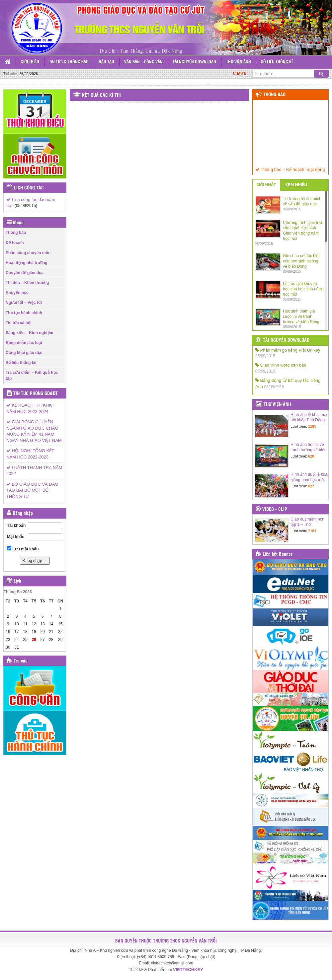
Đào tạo (106, 62)
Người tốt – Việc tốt (24, 303)
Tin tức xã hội (18, 323)
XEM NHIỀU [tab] (296, 185)
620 (311, 456)
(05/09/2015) (26, 206)
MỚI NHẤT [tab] (266, 185)
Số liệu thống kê (277, 62)
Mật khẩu (16, 537)
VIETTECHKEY (188, 970)
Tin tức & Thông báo (69, 62)
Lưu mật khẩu (23, 549)
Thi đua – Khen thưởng (27, 283)
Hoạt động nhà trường (27, 263)
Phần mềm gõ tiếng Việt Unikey (288, 350)
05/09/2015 (265, 356)
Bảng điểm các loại (24, 343)
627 (311, 486)
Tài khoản (16, 525)
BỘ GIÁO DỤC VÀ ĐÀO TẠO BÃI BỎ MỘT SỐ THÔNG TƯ (32, 490)
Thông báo (16, 233)
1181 (312, 531)
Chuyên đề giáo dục (25, 273)
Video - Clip (275, 510)
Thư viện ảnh (239, 62)
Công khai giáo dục (24, 353)
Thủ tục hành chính (24, 313)
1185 (312, 426)
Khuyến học (17, 293)
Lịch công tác (29, 188)
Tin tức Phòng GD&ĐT (36, 394)
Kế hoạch (15, 243)
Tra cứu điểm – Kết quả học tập (32, 375)
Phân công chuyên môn (28, 253)
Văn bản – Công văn (143, 62)
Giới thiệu (30, 62)
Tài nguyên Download (194, 62)
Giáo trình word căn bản (281, 365)
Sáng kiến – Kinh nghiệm (29, 333)
